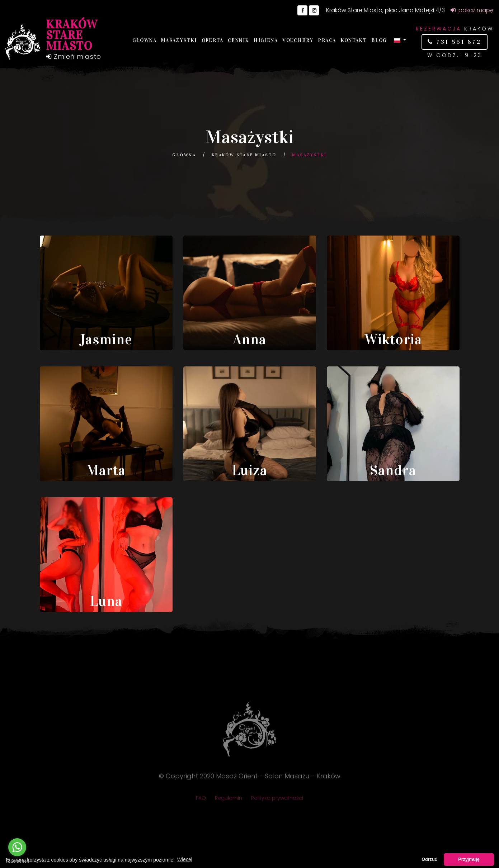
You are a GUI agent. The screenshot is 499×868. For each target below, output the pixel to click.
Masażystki (179, 40)
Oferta (212, 40)
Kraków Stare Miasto (244, 155)
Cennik (238, 40)
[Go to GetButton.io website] (17, 861)
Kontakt (354, 40)
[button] (400, 40)
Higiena (266, 40)
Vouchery (298, 40)
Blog (379, 40)
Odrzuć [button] (429, 859)
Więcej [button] (185, 859)
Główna (144, 40)
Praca (327, 40)
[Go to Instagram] (314, 10)
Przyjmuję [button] (469, 859)
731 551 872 (458, 42)
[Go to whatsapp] (17, 847)
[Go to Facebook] (302, 10)
